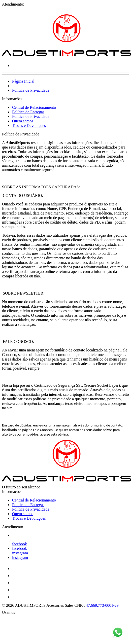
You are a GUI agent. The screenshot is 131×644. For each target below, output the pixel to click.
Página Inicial (23, 81)
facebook (20, 544)
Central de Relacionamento (34, 107)
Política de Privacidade (31, 90)
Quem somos (23, 121)
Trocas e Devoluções (29, 126)
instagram (20, 553)
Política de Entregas (28, 112)
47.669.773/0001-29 (102, 605)
